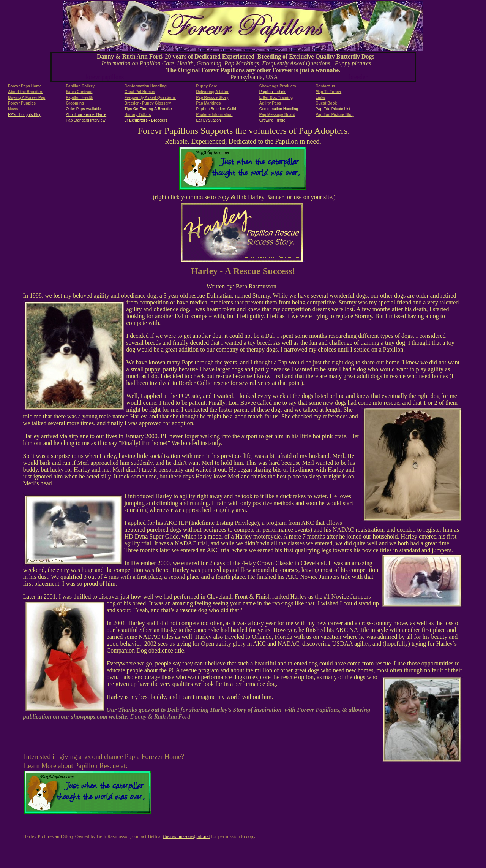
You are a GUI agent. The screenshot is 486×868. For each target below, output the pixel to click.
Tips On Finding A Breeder (148, 109)
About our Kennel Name (86, 115)
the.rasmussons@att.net (187, 836)
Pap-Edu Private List (333, 109)
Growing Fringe (272, 120)
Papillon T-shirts (273, 92)
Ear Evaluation (208, 120)
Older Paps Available (83, 109)
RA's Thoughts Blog (25, 115)
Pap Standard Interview (85, 120)
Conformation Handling (279, 109)
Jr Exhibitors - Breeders (146, 120)
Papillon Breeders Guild (216, 109)
